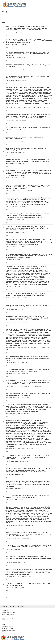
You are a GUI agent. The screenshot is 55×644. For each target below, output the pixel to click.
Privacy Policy (21, 606)
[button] (51, 5)
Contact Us (4, 606)
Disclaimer (12, 606)
